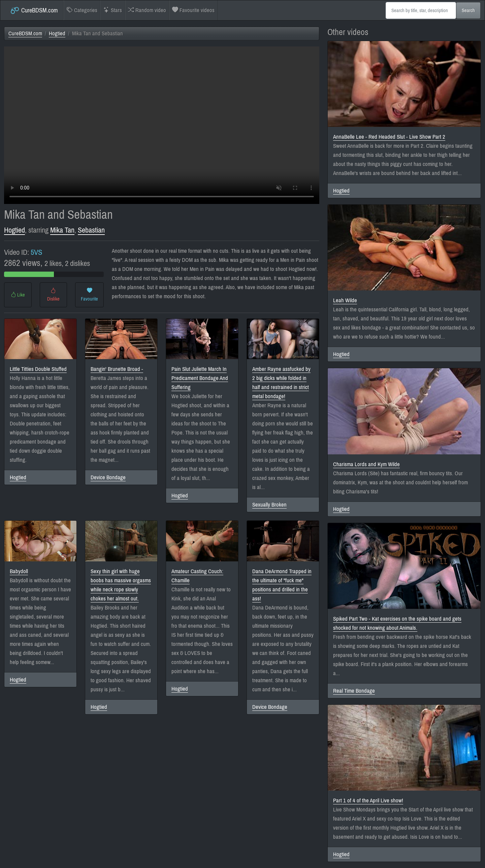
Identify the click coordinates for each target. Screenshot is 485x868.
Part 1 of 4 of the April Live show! (368, 801)
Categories (82, 10)
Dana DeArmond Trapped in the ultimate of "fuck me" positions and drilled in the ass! (282, 585)
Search (468, 10)
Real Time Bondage (354, 691)
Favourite (89, 295)
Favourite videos (193, 10)
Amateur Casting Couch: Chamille (197, 576)
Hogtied (57, 33)
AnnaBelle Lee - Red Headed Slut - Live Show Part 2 (389, 137)
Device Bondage (108, 477)
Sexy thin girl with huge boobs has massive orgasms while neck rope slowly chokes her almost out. (121, 585)
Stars (113, 10)
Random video (147, 10)
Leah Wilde (345, 300)
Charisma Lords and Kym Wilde (366, 464)
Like (18, 295)
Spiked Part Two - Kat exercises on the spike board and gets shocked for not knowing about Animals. (397, 623)
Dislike (53, 295)
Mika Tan (62, 230)
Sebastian (91, 230)
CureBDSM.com (34, 10)
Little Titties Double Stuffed (38, 369)
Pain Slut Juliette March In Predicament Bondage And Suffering (200, 378)
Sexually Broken (269, 505)
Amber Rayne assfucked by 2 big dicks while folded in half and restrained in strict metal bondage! (281, 383)
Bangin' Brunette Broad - (117, 369)
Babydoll (19, 571)
